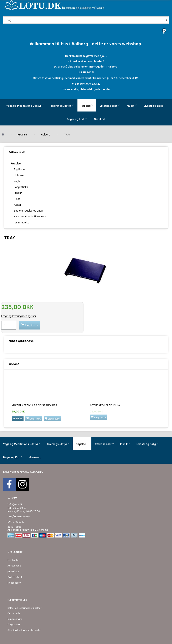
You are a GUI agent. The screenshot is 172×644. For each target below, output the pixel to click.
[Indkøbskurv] (86, 33)
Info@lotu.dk (15, 504)
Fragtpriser (14, 624)
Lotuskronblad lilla (105, 405)
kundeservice (15, 619)
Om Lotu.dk (14, 613)
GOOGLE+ (38, 472)
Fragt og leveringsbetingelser (19, 316)
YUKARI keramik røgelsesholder (34, 405)
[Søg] (167, 20)
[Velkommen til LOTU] (54, 5)
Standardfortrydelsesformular (24, 630)
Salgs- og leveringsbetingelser (24, 608)
